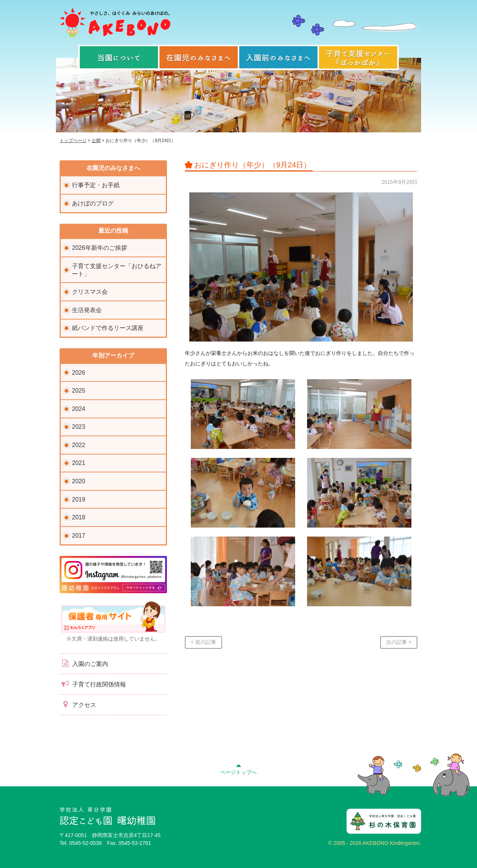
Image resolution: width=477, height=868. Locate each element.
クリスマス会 (90, 292)
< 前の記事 (203, 642)
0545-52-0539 (86, 843)
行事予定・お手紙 (96, 185)
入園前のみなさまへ (278, 57)
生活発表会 (87, 310)
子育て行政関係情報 (93, 684)
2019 (79, 499)
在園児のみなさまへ (199, 57)
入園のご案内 (84, 663)
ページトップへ (238, 768)
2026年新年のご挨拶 (99, 248)
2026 (79, 373)
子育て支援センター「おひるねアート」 (117, 270)
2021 (79, 463)
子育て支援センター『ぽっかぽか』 (358, 57)
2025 (79, 391)
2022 (79, 445)
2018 (79, 517)
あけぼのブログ (93, 203)
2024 (79, 409)
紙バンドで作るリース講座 (108, 328)
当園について (119, 57)
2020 (79, 481)
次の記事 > (399, 642)
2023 (79, 427)
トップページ (73, 141)
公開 (96, 141)
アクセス (78, 704)
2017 (79, 536)
